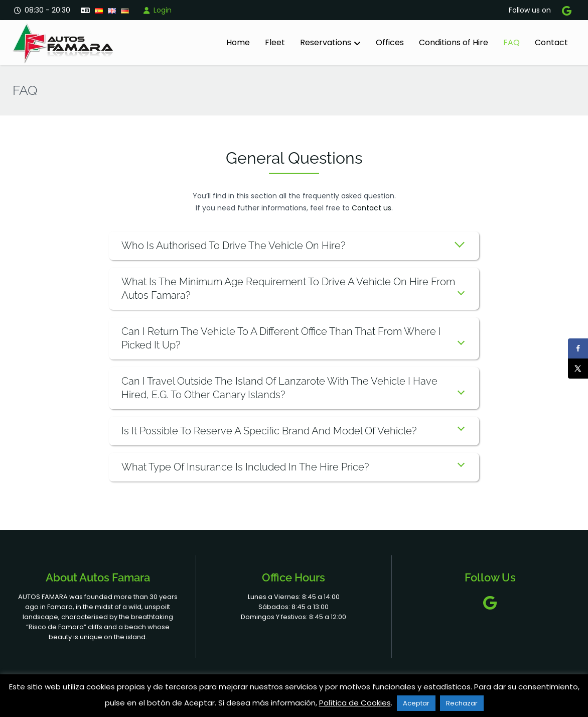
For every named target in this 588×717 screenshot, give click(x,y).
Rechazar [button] (462, 703)
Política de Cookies (355, 703)
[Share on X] (578, 369)
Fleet (275, 42)
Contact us (372, 208)
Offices (390, 42)
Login (157, 10)
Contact (551, 42)
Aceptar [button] (416, 703)
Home (238, 42)
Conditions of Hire (454, 42)
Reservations (326, 42)
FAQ (511, 42)
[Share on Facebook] (578, 348)
